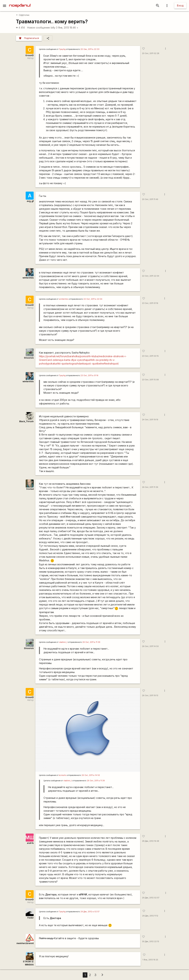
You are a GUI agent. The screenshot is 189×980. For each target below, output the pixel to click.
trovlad (30, 489)
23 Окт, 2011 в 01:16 (89, 376)
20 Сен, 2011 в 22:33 (90, 49)
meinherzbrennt (25, 943)
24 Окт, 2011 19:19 (150, 420)
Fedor (31, 918)
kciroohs (63, 775)
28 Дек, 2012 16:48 (151, 841)
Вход (180, 5)
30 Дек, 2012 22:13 (151, 942)
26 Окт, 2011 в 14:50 (91, 775)
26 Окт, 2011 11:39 (150, 487)
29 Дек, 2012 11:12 (150, 916)
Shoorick (29, 358)
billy (53, 28)
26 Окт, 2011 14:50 (150, 646)
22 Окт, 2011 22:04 (151, 276)
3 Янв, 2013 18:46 (67, 28)
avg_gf (30, 201)
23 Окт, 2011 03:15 (150, 356)
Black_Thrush (26, 421)
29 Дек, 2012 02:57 (151, 898)
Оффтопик (23, 15)
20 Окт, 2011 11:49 (150, 199)
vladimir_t (63, 642)
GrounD (29, 55)
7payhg (62, 49)
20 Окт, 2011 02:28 (151, 53)
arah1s (30, 843)
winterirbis (28, 278)
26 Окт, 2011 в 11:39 (91, 642)
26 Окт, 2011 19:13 (150, 696)
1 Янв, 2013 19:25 (150, 960)
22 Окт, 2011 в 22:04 (93, 299)
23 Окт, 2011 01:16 (150, 303)
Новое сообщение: (39, 28)
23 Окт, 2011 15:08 (150, 380)
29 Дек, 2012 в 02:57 (90, 912)
